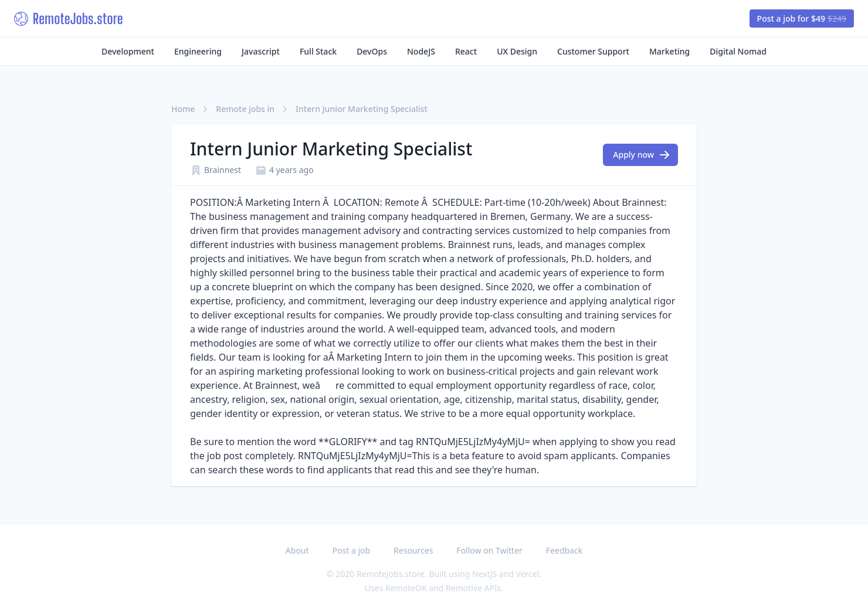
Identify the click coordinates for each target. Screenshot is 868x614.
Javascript (261, 51)
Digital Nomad (738, 51)
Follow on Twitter (489, 550)
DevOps (372, 51)
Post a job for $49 (802, 18)
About (297, 550)
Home (183, 109)
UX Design (517, 51)
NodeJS (421, 51)
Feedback (564, 550)
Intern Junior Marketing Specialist (362, 109)
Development (128, 51)
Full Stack (318, 51)
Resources (413, 550)
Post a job (352, 550)
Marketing (669, 51)
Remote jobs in (245, 109)
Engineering (198, 51)
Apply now (642, 155)
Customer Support (593, 51)
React (466, 51)
